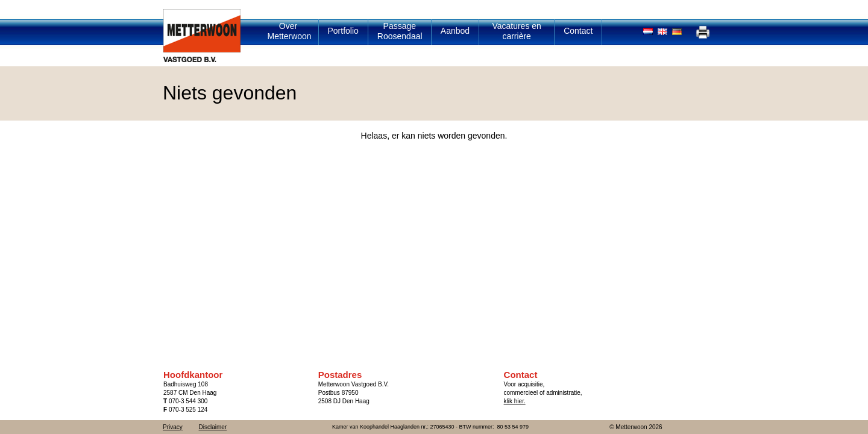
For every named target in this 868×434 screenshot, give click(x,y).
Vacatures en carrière (516, 31)
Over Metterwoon (290, 31)
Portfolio (343, 31)
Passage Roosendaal (400, 31)
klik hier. (515, 401)
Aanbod (455, 31)
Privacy (173, 427)
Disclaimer (213, 427)
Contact (578, 31)
